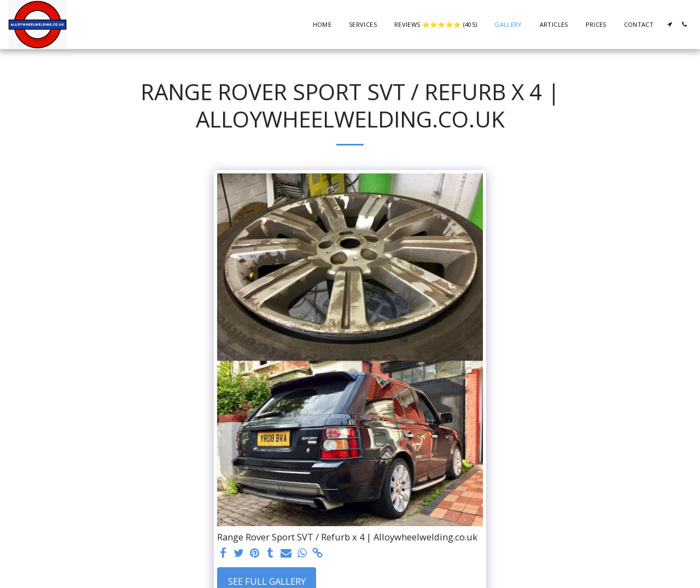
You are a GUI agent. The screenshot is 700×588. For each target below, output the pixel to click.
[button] (670, 24)
